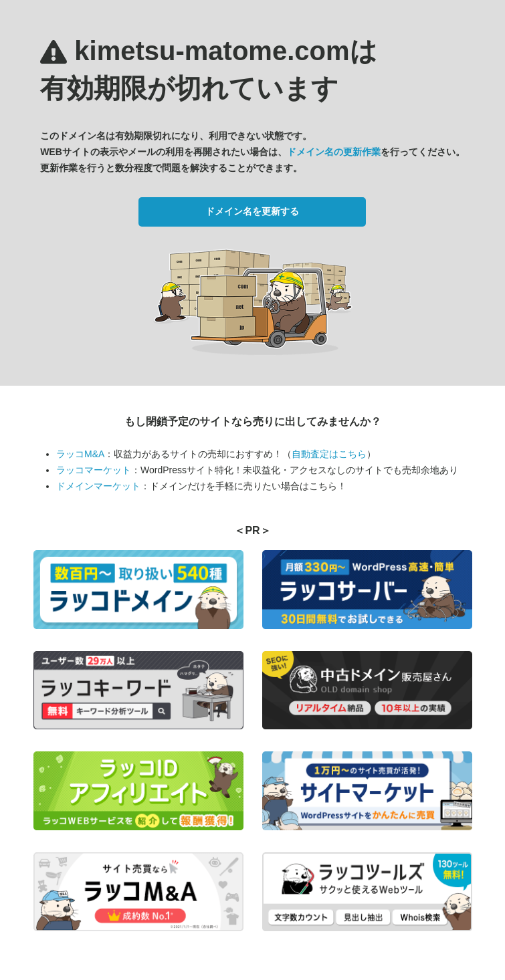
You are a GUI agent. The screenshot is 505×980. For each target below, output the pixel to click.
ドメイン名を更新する (252, 211)
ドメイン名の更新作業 (334, 152)
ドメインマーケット (98, 486)
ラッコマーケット (94, 470)
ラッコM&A (80, 454)
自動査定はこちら (329, 454)
